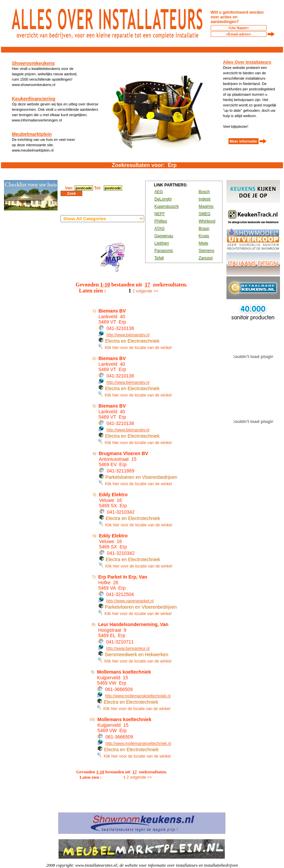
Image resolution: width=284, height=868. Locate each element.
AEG (159, 192)
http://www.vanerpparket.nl (130, 601)
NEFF (160, 214)
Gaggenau (164, 236)
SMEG (205, 214)
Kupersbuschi (167, 206)
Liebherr (162, 243)
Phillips (161, 221)
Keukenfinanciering (34, 99)
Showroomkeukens (33, 63)
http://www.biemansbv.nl (128, 335)
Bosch (204, 192)
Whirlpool (207, 221)
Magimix (206, 206)
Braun (204, 229)
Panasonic (164, 251)
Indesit (205, 199)
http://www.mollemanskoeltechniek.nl (138, 696)
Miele (204, 243)
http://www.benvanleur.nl (128, 648)
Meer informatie (244, 141)
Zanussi (206, 258)
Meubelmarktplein (32, 134)
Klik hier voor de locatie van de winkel (135, 348)
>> (156, 291)
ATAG (160, 229)
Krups (204, 236)
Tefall (159, 258)
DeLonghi (163, 199)
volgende (144, 291)
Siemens (207, 251)
